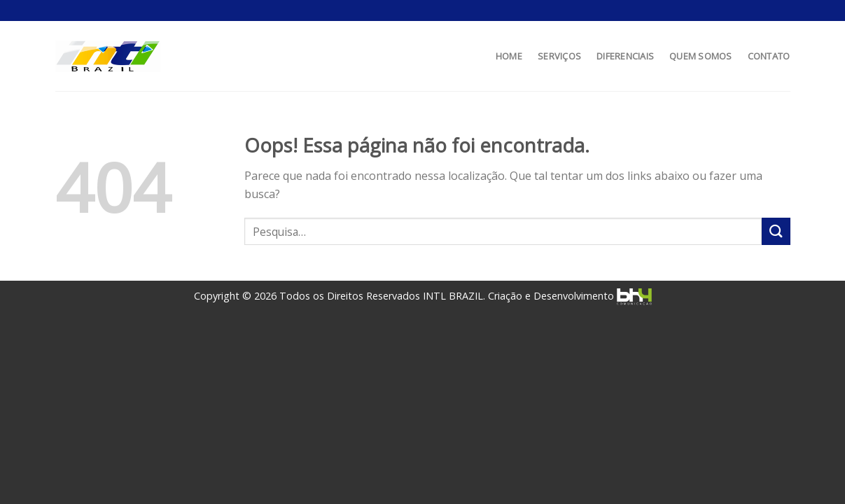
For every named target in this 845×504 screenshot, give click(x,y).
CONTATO (769, 56)
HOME (509, 56)
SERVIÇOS (559, 56)
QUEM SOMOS (701, 56)
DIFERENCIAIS (625, 56)
